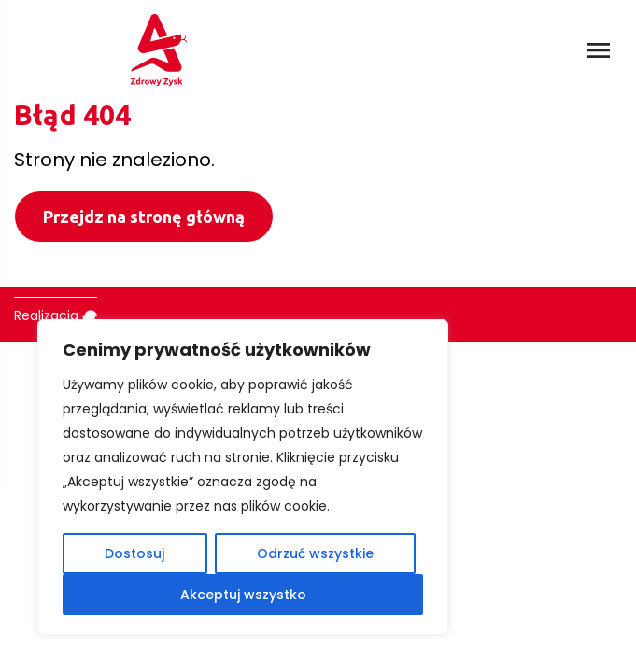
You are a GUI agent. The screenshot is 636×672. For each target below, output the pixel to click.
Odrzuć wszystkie (315, 553)
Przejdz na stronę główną (144, 217)
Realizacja (56, 315)
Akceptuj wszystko (243, 595)
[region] (243, 477)
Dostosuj (134, 553)
